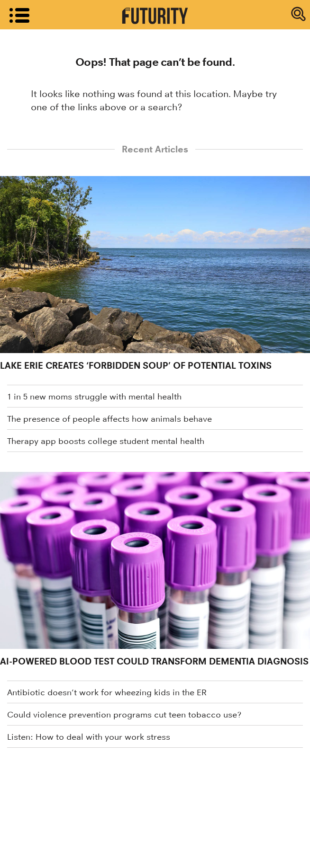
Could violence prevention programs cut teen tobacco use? (124, 715)
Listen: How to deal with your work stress (89, 737)
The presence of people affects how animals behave (109, 419)
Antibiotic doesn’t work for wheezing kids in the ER (107, 692)
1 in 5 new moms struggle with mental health (94, 397)
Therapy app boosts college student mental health (106, 441)
